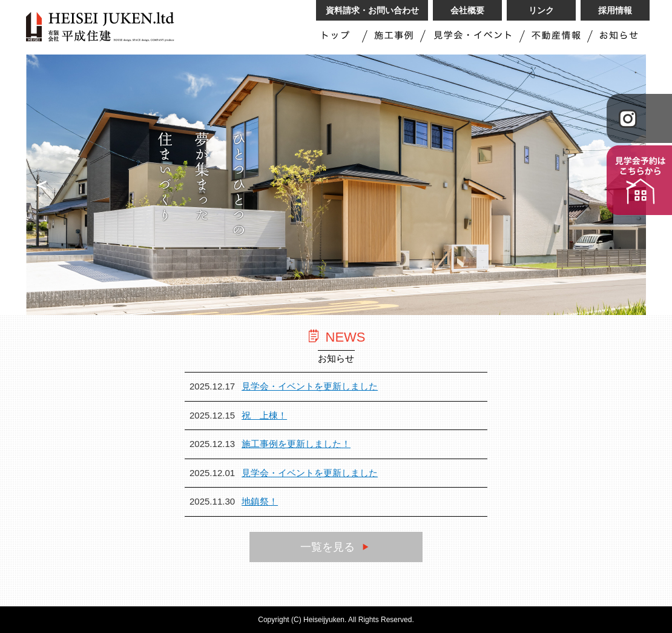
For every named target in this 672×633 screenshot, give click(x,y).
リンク (541, 10)
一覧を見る (336, 547)
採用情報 (615, 10)
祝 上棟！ (264, 415)
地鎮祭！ (260, 501)
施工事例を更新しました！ (296, 444)
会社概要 (467, 10)
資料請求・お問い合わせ (372, 10)
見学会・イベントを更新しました (310, 386)
